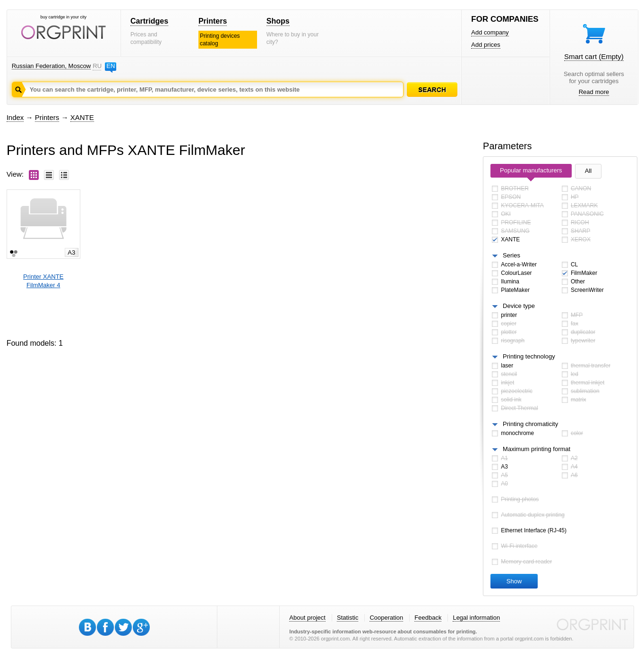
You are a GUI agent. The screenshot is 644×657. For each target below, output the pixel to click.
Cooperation (386, 618)
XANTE (82, 117)
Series (511, 255)
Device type (519, 306)
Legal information (476, 618)
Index (15, 117)
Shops (278, 21)
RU (97, 66)
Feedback (428, 618)
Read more (594, 92)
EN (111, 66)
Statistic (348, 618)
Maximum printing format (537, 449)
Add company (490, 32)
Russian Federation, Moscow (52, 66)
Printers (213, 21)
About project (307, 618)
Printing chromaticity (530, 424)
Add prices (485, 45)
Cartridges (149, 21)
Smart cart (594, 56)
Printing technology (529, 356)
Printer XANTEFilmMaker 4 (43, 281)
